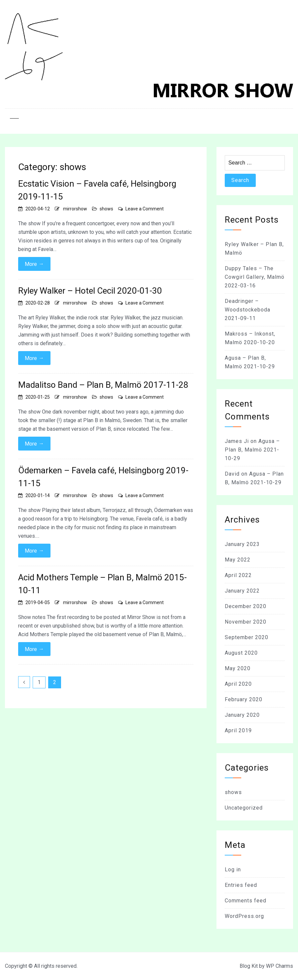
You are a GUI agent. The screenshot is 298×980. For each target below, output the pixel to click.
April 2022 (238, 575)
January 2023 (242, 544)
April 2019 (238, 730)
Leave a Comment (145, 209)
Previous (24, 682)
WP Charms (280, 966)
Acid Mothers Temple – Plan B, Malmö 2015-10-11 (102, 584)
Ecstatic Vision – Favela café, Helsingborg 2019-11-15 (97, 190)
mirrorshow (75, 209)
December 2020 (246, 606)
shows (106, 209)
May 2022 (238, 560)
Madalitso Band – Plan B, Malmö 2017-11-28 (103, 385)
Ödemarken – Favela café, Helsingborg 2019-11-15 (103, 477)
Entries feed (241, 885)
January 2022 (242, 591)
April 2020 (238, 684)
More (34, 264)
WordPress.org (244, 916)
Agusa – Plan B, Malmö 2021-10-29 (252, 450)
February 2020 (244, 699)
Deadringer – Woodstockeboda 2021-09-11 (248, 310)
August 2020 (241, 653)
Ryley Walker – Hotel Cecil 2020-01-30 (90, 291)
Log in (233, 870)
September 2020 (247, 637)
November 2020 (246, 622)
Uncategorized (244, 808)
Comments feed (246, 901)
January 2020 (242, 715)
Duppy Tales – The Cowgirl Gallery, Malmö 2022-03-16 (255, 277)
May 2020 (238, 668)
